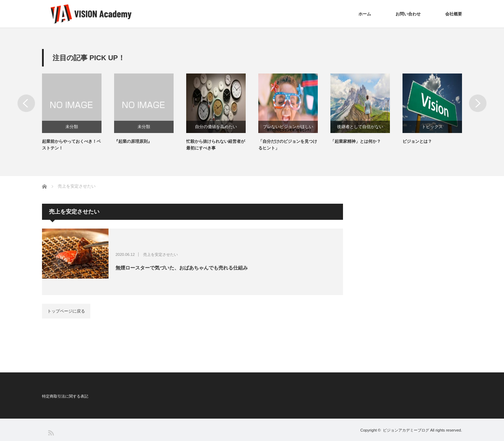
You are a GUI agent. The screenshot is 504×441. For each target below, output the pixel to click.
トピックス (432, 127)
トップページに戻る (66, 311)
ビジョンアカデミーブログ (406, 430)
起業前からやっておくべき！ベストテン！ (71, 145)
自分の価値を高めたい (216, 127)
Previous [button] (26, 103)
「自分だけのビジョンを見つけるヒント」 (288, 145)
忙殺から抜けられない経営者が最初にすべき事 (216, 145)
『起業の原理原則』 (133, 141)
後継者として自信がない (360, 127)
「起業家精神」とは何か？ (356, 141)
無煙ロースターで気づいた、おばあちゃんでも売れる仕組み (182, 268)
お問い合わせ (408, 14)
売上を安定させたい (160, 254)
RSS (51, 432)
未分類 (72, 127)
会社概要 (454, 14)
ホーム (365, 14)
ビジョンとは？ (417, 141)
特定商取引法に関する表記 (65, 396)
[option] (78, 113)
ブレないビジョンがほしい (288, 127)
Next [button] (478, 103)
